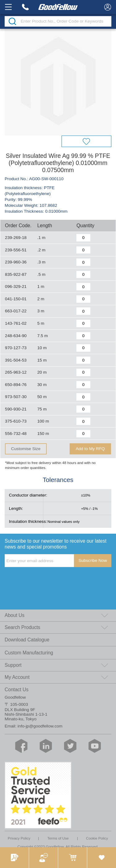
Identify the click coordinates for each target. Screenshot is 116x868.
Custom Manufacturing (29, 653)
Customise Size (26, 449)
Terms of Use (58, 838)
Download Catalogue (27, 640)
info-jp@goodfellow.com (40, 726)
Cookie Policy (97, 838)
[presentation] (52, 580)
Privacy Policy (19, 838)
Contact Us (17, 690)
